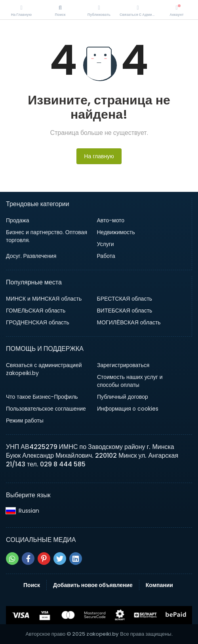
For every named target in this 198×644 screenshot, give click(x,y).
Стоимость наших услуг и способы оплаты (130, 381)
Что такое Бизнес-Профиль (42, 397)
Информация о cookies (128, 409)
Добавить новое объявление (93, 585)
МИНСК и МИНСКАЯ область (44, 299)
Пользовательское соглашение (46, 409)
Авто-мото (111, 220)
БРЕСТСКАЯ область (125, 299)
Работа (106, 256)
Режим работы (25, 420)
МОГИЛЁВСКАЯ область (129, 322)
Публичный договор (123, 397)
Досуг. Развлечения (31, 256)
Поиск (32, 585)
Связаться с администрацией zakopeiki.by (44, 369)
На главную (99, 156)
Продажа (17, 220)
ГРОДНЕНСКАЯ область (38, 322)
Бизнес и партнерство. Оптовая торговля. (47, 236)
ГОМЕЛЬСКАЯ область (36, 311)
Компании (159, 585)
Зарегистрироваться (123, 365)
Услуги (106, 244)
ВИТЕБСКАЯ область (125, 311)
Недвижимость (116, 232)
